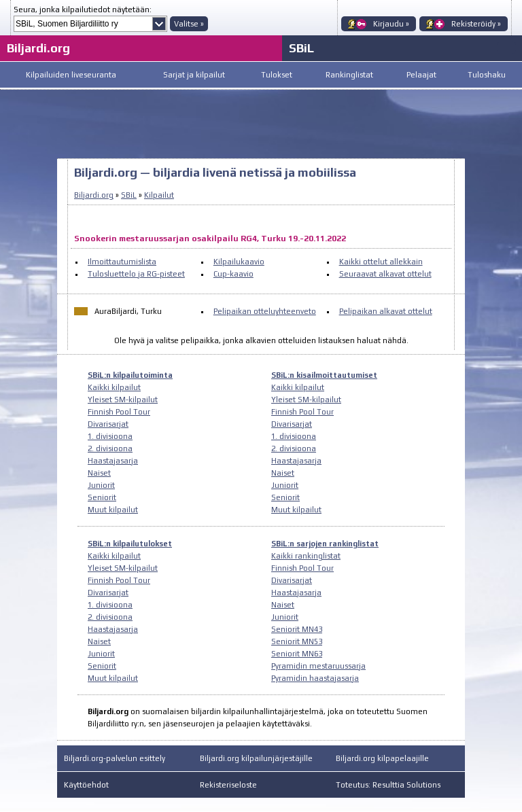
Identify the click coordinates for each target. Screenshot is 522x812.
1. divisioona (110, 436)
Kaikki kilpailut (114, 387)
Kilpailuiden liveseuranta (71, 75)
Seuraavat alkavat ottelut (385, 274)
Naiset (99, 473)
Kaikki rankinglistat (306, 556)
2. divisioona (110, 448)
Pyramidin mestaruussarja (318, 666)
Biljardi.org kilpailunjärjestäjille (256, 758)
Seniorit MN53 (297, 641)
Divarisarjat (108, 424)
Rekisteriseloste (228, 785)
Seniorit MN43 (297, 629)
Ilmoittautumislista (122, 262)
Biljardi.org (38, 48)
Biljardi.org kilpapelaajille (382, 758)
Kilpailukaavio (239, 262)
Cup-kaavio (233, 274)
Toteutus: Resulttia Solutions (388, 785)
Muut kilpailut (113, 510)
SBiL (301, 48)
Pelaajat (421, 75)
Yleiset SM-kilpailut (123, 400)
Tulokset (277, 75)
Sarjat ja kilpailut (194, 75)
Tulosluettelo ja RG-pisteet (136, 274)
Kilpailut (159, 195)
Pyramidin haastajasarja (315, 678)
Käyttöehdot (86, 785)
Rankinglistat (349, 75)
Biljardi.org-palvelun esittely (115, 758)
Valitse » (189, 24)
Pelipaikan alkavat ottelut (386, 311)
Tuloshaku (487, 75)
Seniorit (102, 497)
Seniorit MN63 (297, 654)
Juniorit (101, 485)
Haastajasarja (113, 461)
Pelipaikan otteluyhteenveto (265, 311)
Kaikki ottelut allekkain (381, 262)
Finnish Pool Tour (119, 412)
